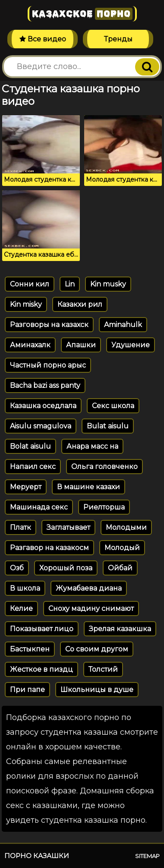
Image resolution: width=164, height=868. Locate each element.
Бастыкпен (30, 649)
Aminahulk (123, 325)
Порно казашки (37, 856)
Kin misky (26, 304)
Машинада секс (39, 507)
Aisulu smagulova (41, 426)
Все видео (43, 39)
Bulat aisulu (108, 426)
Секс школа (113, 406)
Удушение (131, 345)
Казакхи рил (80, 304)
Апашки (81, 345)
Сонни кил (30, 284)
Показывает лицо (42, 629)
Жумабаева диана (89, 588)
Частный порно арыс (48, 365)
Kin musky (108, 284)
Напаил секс (33, 467)
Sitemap (147, 856)
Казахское (82, 14)
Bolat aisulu (30, 446)
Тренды (118, 39)
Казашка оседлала (43, 406)
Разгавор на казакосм (49, 548)
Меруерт (26, 487)
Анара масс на (92, 446)
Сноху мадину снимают (91, 609)
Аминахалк (30, 345)
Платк (20, 527)
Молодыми (126, 527)
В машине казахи (88, 487)
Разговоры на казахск (49, 325)
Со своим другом (97, 649)
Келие (21, 609)
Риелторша (104, 507)
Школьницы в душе (97, 690)
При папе (27, 690)
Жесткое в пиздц (41, 669)
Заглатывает (68, 527)
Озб (17, 568)
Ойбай (120, 568)
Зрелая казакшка (120, 629)
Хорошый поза (66, 568)
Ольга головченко (104, 467)
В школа (25, 588)
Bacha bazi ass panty (45, 385)
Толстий (103, 669)
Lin (70, 284)
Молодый (122, 548)
